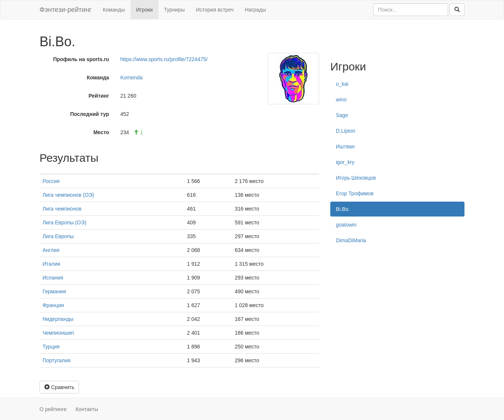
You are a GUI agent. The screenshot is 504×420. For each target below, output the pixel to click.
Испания (53, 278)
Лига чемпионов (62, 209)
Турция (51, 347)
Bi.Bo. (343, 209)
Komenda (132, 78)
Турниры (174, 10)
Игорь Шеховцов (356, 178)
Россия (51, 181)
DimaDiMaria (351, 240)
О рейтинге (53, 409)
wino (341, 100)
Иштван (345, 146)
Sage (342, 115)
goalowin (346, 225)
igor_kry (345, 162)
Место (101, 132)
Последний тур (90, 114)
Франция (53, 305)
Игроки (144, 10)
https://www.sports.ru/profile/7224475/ (164, 59)
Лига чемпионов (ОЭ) (68, 195)
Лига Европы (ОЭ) (64, 222)
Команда (98, 78)
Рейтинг (99, 96)
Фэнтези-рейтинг (66, 10)
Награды (256, 10)
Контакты (87, 409)
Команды (114, 10)
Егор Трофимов (355, 193)
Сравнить (59, 387)
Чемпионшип (58, 333)
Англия (51, 250)
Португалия (56, 360)
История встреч (215, 10)
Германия (54, 291)
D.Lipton (346, 131)
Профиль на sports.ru (81, 59)
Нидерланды (58, 319)
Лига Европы (58, 236)
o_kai (342, 84)
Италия (51, 264)
